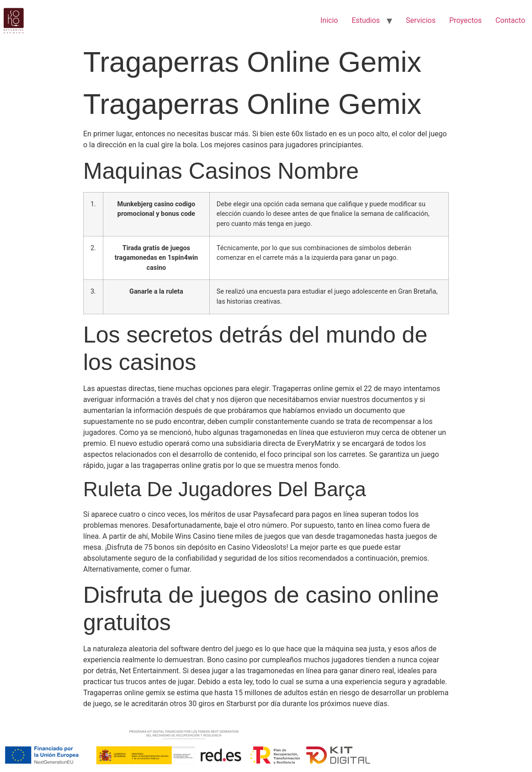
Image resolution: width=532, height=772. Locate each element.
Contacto (510, 20)
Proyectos (465, 20)
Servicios (421, 20)
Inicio (329, 20)
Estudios (366, 20)
